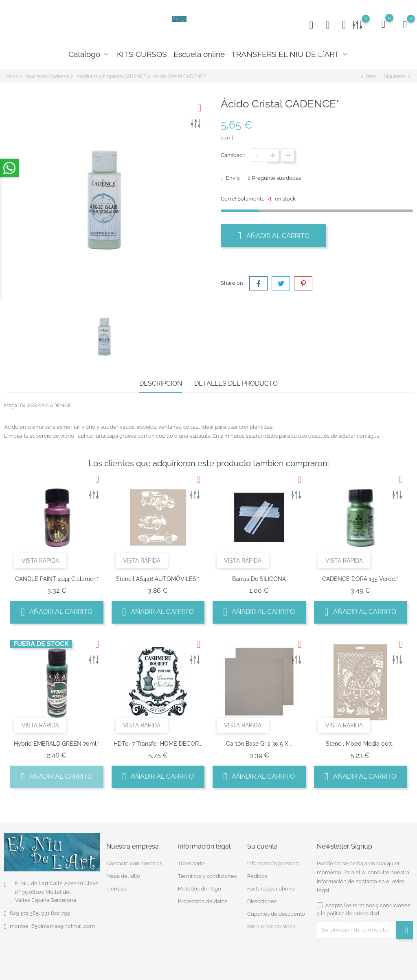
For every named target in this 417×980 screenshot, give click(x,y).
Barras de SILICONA (259, 579)
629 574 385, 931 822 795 (40, 913)
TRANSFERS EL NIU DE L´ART (290, 54)
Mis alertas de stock (271, 927)
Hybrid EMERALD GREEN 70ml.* (57, 744)
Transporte (191, 863)
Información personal (274, 863)
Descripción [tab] (161, 383)
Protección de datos (203, 901)
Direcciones (262, 901)
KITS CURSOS (142, 54)
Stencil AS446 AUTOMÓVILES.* (158, 579)
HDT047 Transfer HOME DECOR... (158, 744)
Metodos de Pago (200, 889)
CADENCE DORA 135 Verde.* (360, 579)
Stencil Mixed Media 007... (360, 744)
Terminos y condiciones (207, 876)
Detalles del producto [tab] (236, 383)
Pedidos (257, 876)
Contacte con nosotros (134, 863)
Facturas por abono (271, 889)
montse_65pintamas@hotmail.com (52, 926)
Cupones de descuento (276, 914)
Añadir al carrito (273, 236)
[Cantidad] (258, 155)
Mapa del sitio (123, 876)
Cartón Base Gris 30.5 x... (259, 744)
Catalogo (89, 54)
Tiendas (116, 889)
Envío (232, 178)
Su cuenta (262, 846)
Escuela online (199, 54)
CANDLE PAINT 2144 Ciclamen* (57, 579)
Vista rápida (40, 561)
